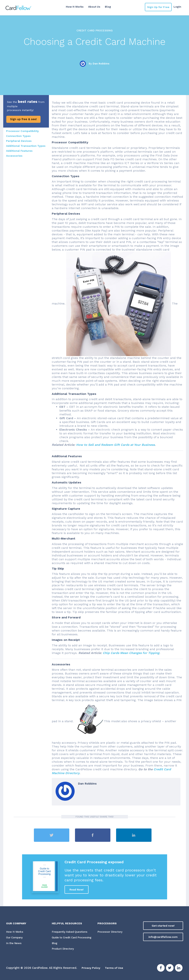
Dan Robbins (101, 63)
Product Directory (64, 949)
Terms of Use (116, 968)
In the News (14, 943)
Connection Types (18, 136)
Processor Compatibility (22, 131)
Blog (107, 7)
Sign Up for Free (158, 7)
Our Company (15, 938)
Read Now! (77, 890)
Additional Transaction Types (26, 146)
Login (177, 7)
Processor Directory (111, 932)
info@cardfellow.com (163, 937)
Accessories (14, 156)
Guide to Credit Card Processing (73, 938)
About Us (94, 7)
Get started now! (163, 926)
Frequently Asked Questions (70, 932)
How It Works (74, 7)
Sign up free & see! (23, 119)
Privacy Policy (92, 968)
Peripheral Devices (19, 141)
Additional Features (19, 151)
